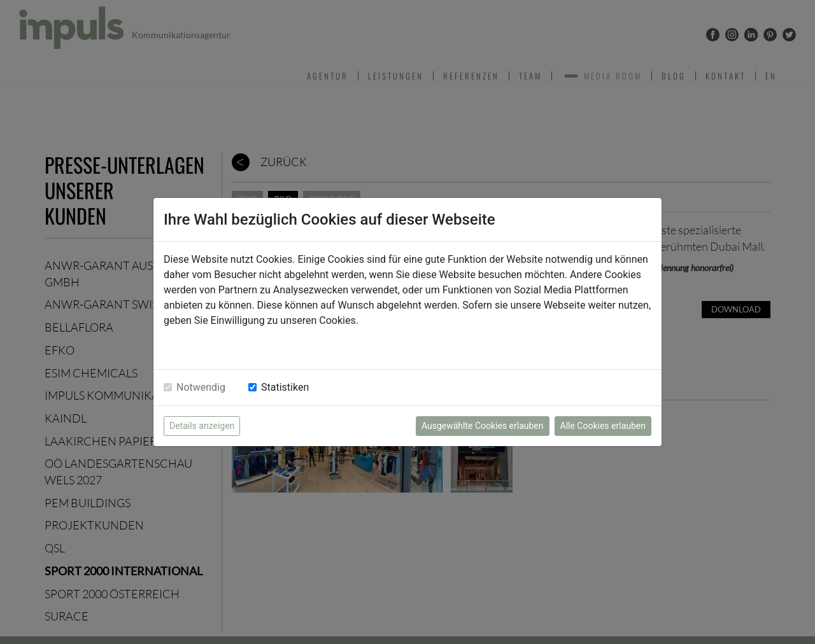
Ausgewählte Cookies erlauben (483, 426)
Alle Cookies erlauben (603, 426)
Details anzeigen (202, 426)
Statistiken (285, 387)
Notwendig (201, 387)
